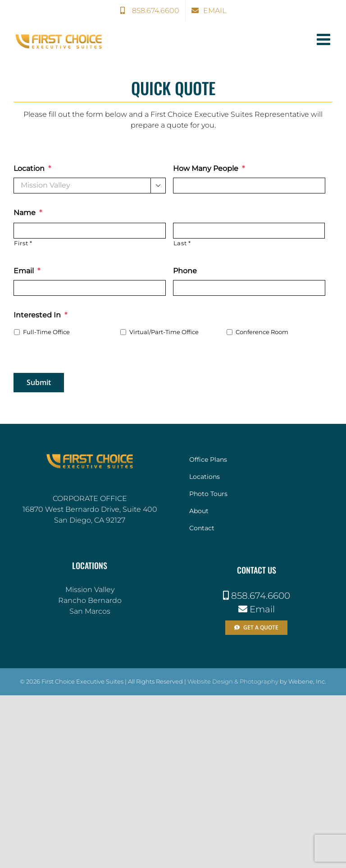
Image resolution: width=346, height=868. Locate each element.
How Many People (209, 168)
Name (28, 213)
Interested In (40, 315)
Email (27, 271)
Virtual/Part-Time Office (164, 332)
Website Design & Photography (233, 681)
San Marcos (90, 611)
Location (32, 168)
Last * (182, 243)
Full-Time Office (46, 332)
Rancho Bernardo (90, 600)
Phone (185, 271)
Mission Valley (90, 590)
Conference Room (262, 332)
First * (23, 243)
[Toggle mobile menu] (325, 39)
